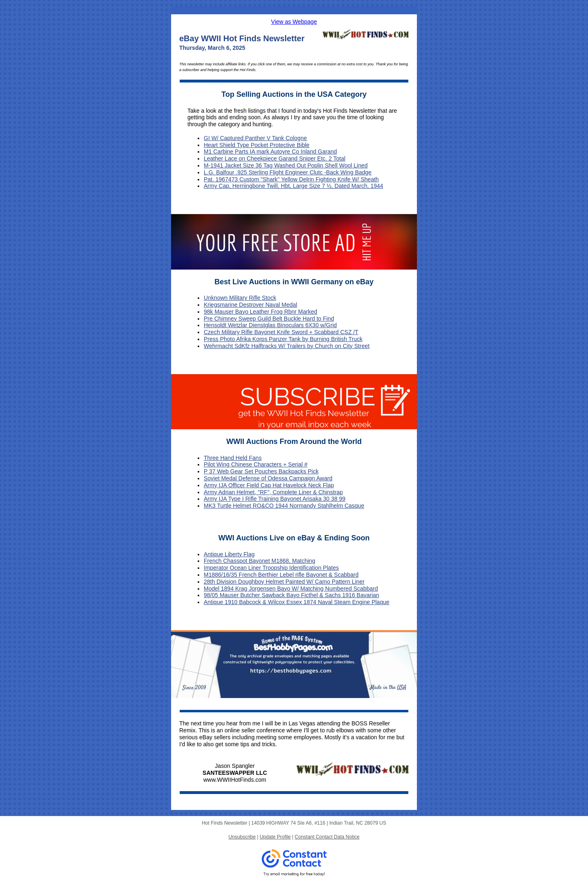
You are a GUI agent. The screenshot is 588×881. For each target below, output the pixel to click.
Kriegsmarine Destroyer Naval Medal (251, 305)
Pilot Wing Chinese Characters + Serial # (256, 464)
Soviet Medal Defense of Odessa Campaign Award (268, 478)
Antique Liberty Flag (229, 554)
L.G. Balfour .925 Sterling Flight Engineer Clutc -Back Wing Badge (288, 172)
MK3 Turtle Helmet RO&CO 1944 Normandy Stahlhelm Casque (284, 506)
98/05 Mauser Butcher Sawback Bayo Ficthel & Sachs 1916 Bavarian (292, 595)
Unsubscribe (242, 837)
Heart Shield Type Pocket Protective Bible (257, 145)
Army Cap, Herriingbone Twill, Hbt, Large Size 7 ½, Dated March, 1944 (293, 186)
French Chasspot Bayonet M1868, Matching (259, 561)
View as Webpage (294, 22)
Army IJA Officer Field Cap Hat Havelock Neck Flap (269, 485)
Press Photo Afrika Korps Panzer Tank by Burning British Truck (283, 339)
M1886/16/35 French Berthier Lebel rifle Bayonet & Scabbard (281, 575)
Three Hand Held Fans (233, 458)
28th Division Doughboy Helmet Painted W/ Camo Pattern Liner (284, 582)
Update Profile (275, 837)
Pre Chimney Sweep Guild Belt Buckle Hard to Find (269, 319)
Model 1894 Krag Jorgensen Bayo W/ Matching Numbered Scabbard (291, 589)
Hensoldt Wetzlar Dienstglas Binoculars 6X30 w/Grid (270, 325)
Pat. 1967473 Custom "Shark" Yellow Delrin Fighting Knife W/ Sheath (291, 179)
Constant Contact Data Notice (327, 837)
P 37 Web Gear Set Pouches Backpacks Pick (261, 471)
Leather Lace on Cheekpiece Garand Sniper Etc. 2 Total (275, 158)
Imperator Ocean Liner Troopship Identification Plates (271, 568)
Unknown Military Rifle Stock (240, 298)
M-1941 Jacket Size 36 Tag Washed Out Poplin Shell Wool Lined (286, 165)
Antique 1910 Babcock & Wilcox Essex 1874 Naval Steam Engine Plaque (297, 602)
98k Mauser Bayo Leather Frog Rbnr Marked (261, 312)
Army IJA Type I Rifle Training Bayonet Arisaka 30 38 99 (275, 499)
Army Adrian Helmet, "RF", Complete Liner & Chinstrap (273, 492)
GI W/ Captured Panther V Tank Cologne (255, 138)
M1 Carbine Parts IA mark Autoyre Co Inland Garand (270, 152)
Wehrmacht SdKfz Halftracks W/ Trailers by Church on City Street (287, 346)
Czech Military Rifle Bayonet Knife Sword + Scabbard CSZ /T (281, 332)
